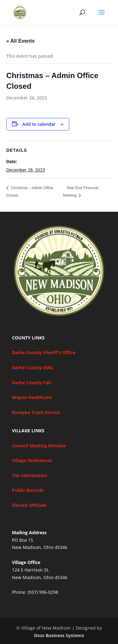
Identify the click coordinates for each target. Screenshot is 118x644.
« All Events (20, 41)
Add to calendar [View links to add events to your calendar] (39, 124)
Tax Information (30, 475)
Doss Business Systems (59, 635)
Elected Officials (29, 505)
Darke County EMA (32, 367)
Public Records (28, 490)
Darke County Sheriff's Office (44, 352)
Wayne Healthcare (32, 397)
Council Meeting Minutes (39, 446)
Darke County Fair (32, 383)
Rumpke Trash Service (36, 412)
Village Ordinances (32, 460)
